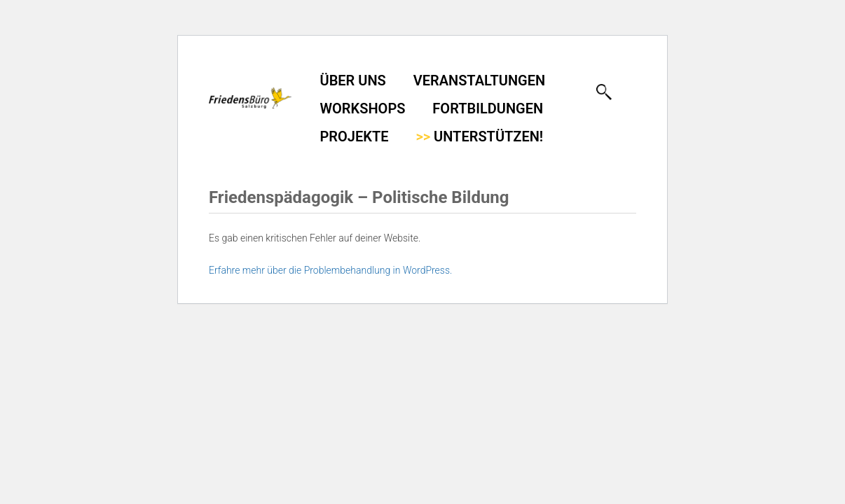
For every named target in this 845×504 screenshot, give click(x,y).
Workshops (363, 108)
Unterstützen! (479, 136)
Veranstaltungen (479, 80)
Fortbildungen (488, 108)
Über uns (353, 80)
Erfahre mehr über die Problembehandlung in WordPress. (330, 270)
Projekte (355, 136)
